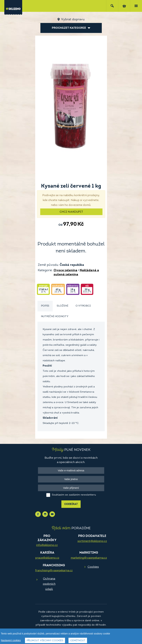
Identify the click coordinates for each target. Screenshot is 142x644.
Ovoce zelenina (65, 270)
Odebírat (71, 504)
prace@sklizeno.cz (47, 558)
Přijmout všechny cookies (45, 641)
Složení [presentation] (62, 306)
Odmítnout (78, 641)
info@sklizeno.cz (47, 545)
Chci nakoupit (71, 212)
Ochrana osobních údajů (49, 584)
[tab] (45, 306)
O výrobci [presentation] (83, 306)
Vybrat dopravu (73, 20)
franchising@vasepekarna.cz (54, 571)
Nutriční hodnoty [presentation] (55, 317)
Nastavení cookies (11, 640)
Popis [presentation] (45, 306)
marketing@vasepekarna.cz (89, 558)
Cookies (93, 567)
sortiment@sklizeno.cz (92, 541)
